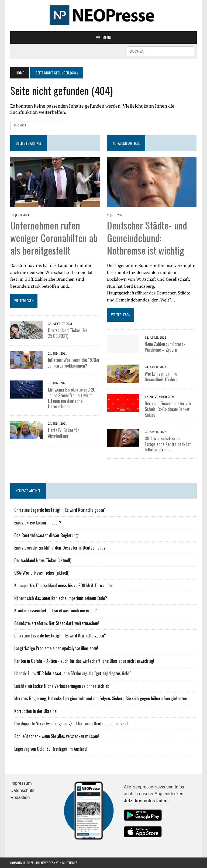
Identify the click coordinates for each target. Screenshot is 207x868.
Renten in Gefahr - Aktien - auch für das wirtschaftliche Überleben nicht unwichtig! (84, 661)
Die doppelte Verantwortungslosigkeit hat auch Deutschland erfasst (71, 723)
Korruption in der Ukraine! (36, 711)
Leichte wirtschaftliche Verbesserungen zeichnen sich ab (62, 686)
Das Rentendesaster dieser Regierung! (46, 535)
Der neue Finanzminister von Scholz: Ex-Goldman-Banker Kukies (168, 409)
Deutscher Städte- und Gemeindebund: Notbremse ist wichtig (147, 238)
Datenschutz (22, 790)
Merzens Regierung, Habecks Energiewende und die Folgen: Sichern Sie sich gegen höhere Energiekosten (101, 698)
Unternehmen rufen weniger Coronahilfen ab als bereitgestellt (54, 238)
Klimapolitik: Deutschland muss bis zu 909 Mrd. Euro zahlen (64, 585)
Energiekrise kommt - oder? (38, 523)
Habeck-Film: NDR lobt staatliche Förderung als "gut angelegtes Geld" (73, 673)
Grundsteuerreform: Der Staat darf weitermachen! (57, 623)
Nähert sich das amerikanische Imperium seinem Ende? (61, 598)
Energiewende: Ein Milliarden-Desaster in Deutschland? (60, 548)
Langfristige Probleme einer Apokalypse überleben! (56, 648)
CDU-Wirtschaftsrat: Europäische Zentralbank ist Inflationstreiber (168, 444)
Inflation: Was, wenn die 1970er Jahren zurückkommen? (74, 363)
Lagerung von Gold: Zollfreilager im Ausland (51, 749)
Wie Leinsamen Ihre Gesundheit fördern (161, 377)
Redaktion (20, 797)
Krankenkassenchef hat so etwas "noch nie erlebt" (56, 610)
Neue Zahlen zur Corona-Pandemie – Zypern (165, 347)
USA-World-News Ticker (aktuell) (42, 573)
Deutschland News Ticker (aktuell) (43, 560)
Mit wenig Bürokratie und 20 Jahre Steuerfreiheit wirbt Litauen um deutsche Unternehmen (72, 398)
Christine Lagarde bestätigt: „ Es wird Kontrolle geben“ (60, 510)
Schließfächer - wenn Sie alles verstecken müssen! (57, 736)
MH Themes (70, 863)
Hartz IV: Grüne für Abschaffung (64, 433)
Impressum (21, 783)
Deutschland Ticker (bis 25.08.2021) (68, 333)
